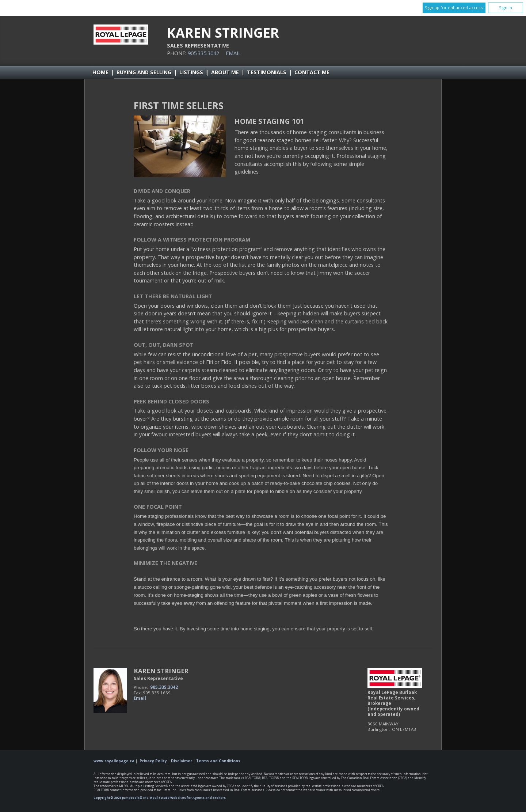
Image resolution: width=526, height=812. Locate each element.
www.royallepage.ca (114, 761)
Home (100, 72)
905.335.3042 (203, 53)
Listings (191, 72)
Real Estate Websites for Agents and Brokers (188, 798)
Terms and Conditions (218, 761)
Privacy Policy (153, 761)
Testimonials (267, 72)
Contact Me (312, 72)
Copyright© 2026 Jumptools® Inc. (121, 798)
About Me (225, 72)
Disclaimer (182, 761)
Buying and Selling (144, 72)
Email (233, 53)
